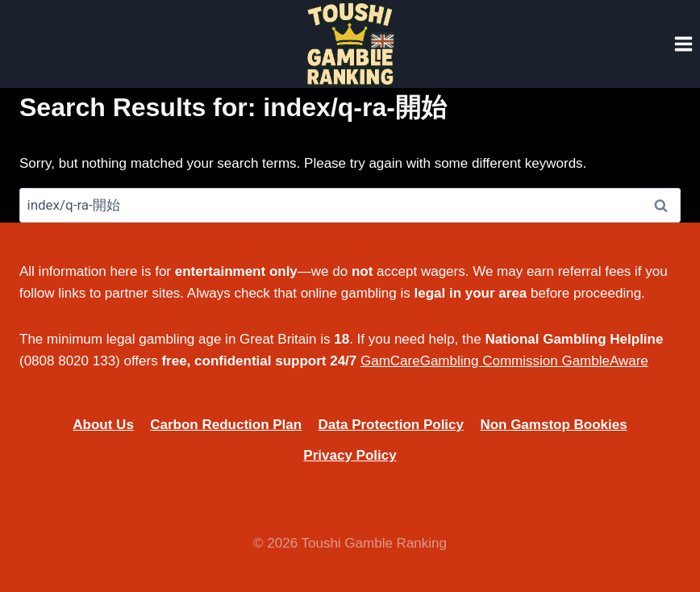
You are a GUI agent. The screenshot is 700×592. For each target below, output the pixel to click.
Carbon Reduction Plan (226, 425)
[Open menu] (683, 44)
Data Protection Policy (391, 425)
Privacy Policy (350, 455)
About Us (103, 425)
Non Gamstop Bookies (553, 425)
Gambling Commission (489, 361)
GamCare (390, 361)
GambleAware (604, 361)
